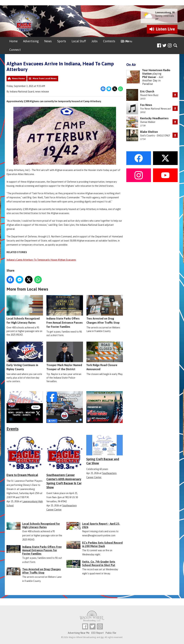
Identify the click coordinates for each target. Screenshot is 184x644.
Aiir (102, 637)
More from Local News (45, 78)
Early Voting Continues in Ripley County (25, 356)
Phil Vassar (149, 77)
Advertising (31, 41)
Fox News (146, 105)
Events (12, 429)
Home (13, 41)
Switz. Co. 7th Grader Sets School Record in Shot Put (99, 563)
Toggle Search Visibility (176, 46)
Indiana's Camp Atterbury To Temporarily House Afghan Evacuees (41, 260)
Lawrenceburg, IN (165, 12)
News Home (18, 78)
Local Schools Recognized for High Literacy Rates (25, 310)
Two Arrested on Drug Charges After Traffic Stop (104, 310)
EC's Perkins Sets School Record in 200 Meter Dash (102, 544)
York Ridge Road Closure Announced (104, 356)
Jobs (94, 41)
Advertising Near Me (79, 633)
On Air (125, 41)
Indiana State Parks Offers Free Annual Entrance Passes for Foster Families (65, 312)
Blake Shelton (149, 132)
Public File (111, 633)
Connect (15, 50)
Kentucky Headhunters (154, 118)
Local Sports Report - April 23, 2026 (101, 525)
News (48, 41)
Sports (62, 41)
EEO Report (97, 633)
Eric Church (147, 91)
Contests (109, 41)
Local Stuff (79, 41)
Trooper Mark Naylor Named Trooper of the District (65, 356)
